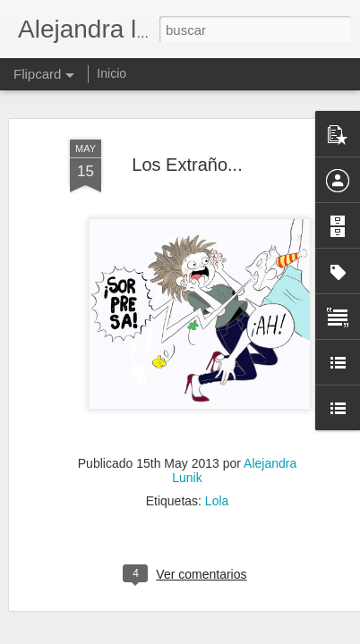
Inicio (111, 73)
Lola (217, 391)
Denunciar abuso (309, 634)
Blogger (249, 634)
